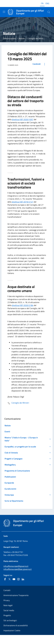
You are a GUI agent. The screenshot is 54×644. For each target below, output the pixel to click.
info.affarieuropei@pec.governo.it (18, 569)
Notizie (22, 38)
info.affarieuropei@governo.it (16, 566)
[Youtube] (14, 579)
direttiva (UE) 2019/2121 (23, 202)
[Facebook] (5, 579)
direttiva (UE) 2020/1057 (23, 119)
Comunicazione (9, 38)
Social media (9, 610)
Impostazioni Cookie (12, 630)
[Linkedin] (23, 579)
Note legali (8, 605)
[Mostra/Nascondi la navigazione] (4, 12)
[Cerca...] (49, 12)
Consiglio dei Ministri (18, 403)
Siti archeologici (10, 620)
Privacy (7, 600)
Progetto (7, 615)
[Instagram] (18, 579)
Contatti (7, 590)
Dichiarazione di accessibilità (16, 625)
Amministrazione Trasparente (16, 595)
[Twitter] (9, 579)
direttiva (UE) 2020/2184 (23, 305)
